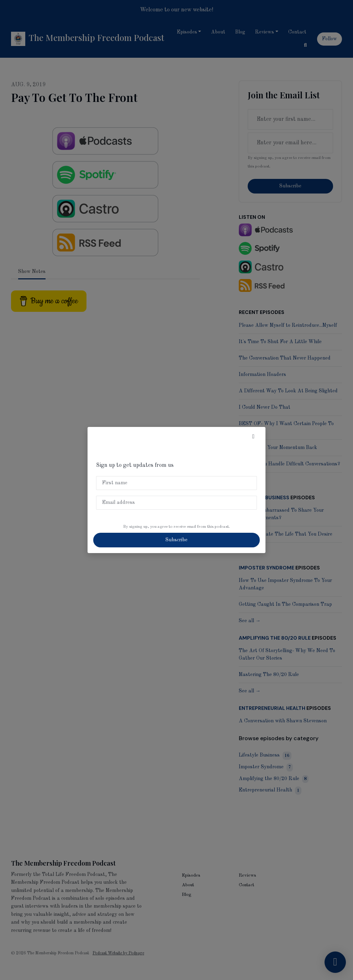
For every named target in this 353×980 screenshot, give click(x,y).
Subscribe (176, 540)
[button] (253, 437)
